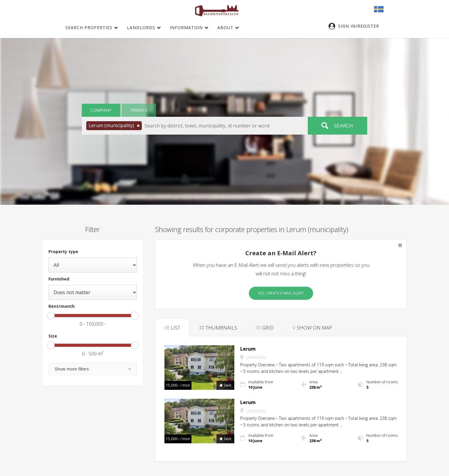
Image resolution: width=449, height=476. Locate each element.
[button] (357, 26)
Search (344, 126)
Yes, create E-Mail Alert (281, 293)
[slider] (51, 316)
